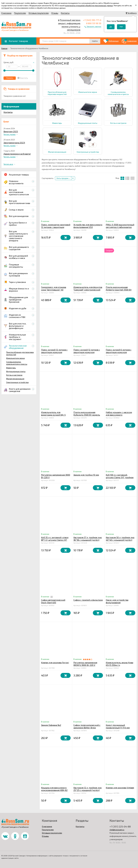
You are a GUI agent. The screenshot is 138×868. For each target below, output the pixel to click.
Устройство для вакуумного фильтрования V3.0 (88, 226)
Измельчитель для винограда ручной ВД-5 (53, 414)
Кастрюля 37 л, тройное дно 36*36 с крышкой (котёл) (88, 539)
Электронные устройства (17, 382)
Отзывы (55, 13)
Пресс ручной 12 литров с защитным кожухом (54, 351)
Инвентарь (11, 368)
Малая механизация (15, 379)
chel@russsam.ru (117, 830)
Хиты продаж (63, 178)
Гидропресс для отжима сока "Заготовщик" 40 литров (54, 290)
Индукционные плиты (16, 371)
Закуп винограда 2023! (14, 143)
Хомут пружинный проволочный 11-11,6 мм (118, 726)
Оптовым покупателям (39, 13)
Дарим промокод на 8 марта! (17, 154)
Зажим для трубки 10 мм (86, 475)
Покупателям (20, 13)
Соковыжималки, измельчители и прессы (17, 363)
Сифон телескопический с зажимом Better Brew (87, 726)
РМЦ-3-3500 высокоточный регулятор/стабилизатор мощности (120, 227)
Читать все (8, 164)
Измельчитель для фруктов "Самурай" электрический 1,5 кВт (88, 290)
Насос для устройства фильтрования (117, 601)
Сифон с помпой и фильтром (88, 600)
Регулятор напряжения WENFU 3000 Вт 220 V (85, 664)
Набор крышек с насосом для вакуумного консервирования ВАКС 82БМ (119, 416)
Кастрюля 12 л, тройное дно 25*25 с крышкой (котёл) (88, 789)
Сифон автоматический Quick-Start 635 (53, 601)
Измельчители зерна (15, 358)
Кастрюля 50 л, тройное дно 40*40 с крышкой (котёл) (120, 539)
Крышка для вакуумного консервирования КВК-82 (54, 789)
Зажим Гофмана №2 (51, 725)
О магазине (6, 13)
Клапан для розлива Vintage (120, 788)
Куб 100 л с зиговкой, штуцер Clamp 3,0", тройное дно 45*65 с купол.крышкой (120, 477)
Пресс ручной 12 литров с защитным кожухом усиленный (87, 352)
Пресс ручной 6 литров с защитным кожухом (119, 351)
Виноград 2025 (11, 131)
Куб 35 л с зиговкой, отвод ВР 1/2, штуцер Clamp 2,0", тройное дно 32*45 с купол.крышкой (55, 541)
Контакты (65, 13)
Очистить (24, 78)
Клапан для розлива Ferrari (55, 662)
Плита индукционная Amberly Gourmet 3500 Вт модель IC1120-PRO (119, 290)
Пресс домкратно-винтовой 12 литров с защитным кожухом (56, 227)
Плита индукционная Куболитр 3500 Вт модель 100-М (87, 415)
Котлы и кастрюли (14, 375)
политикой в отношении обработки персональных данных (89, 6)
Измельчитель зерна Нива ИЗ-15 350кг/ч (119, 664)
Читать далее (10, 134)
